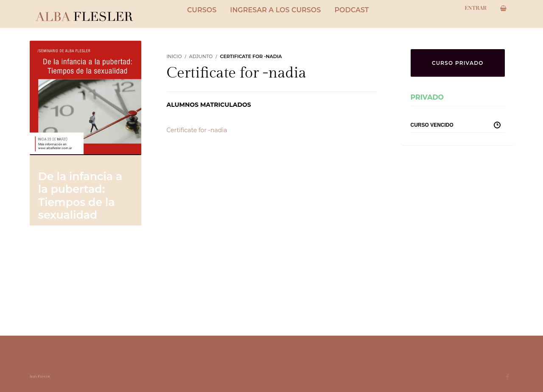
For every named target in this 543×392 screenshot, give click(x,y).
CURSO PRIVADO (458, 63)
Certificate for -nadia (197, 130)
